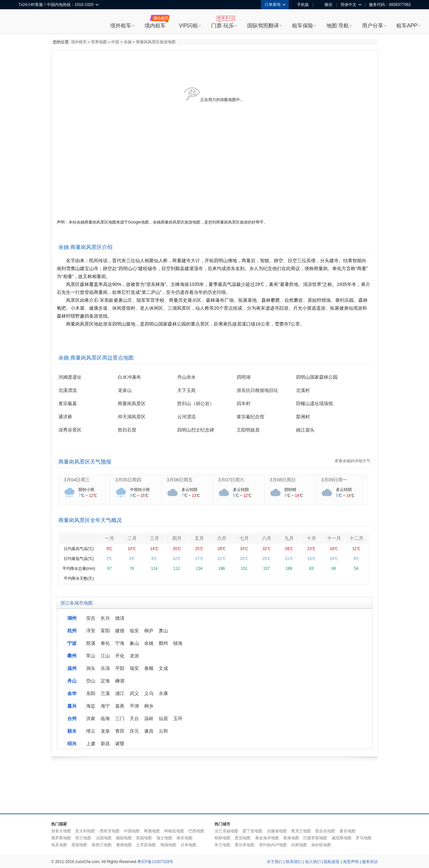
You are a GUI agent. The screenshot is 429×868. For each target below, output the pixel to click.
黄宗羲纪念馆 (250, 417)
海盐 (91, 706)
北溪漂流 (68, 390)
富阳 (105, 631)
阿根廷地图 (174, 831)
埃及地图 (59, 845)
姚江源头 (305, 430)
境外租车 (121, 26)
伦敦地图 (299, 845)
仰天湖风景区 (132, 417)
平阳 (120, 668)
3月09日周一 (334, 480)
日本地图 (188, 845)
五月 (199, 538)
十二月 (356, 538)
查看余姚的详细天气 (352, 461)
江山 (105, 656)
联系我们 (294, 862)
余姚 (128, 42)
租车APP (407, 26)
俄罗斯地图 (61, 838)
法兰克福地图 (226, 831)
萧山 (163, 631)
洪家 (91, 718)
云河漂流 (186, 417)
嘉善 (120, 706)
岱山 (91, 681)
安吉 (91, 618)
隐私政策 (332, 862)
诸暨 (120, 744)
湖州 (72, 618)
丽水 (72, 731)
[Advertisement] (214, 785)
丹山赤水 (186, 377)
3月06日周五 (180, 480)
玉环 (178, 718)
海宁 (105, 706)
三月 (154, 538)
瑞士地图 (164, 838)
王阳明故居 (248, 430)
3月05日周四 (128, 480)
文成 (163, 668)
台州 (72, 718)
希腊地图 (152, 831)
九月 (289, 538)
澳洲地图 (124, 845)
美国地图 (79, 845)
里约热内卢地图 (273, 845)
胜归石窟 (127, 430)
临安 (134, 631)
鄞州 (163, 643)
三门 (120, 718)
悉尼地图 (243, 838)
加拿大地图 (61, 831)
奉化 (105, 643)
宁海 (120, 643)
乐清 (105, 668)
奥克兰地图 (301, 831)
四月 (177, 538)
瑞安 (134, 668)
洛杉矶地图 (321, 845)
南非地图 (184, 838)
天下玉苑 (186, 390)
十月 (312, 538)
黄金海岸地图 (267, 838)
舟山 (72, 681)
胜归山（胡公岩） (196, 403)
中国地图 (132, 831)
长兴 (105, 618)
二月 (132, 538)
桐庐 (149, 631)
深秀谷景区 (70, 430)
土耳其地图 (146, 845)
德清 (120, 618)
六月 (222, 538)
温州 (72, 668)
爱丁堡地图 (252, 831)
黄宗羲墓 (68, 403)
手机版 (301, 5)
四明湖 (244, 377)
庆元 (134, 731)
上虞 (91, 744)
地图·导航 (338, 26)
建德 (120, 631)
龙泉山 (125, 390)
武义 (134, 693)
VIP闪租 (188, 26)
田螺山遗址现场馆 (314, 403)
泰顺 (149, 668)
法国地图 (104, 838)
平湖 (134, 706)
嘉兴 (72, 706)
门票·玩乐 (222, 26)
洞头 (91, 668)
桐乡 (149, 706)
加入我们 (313, 862)
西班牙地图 (110, 831)
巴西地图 (196, 831)
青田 (120, 731)
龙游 (134, 656)
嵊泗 (120, 681)
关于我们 (275, 862)
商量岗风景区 (132, 403)
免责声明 (351, 862)
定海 (105, 681)
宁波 (72, 643)
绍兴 (72, 744)
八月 (267, 538)
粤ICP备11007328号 (155, 862)
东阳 (91, 693)
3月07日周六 (231, 480)
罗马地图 (364, 838)
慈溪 (91, 643)
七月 (244, 538)
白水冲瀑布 (129, 377)
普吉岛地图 (325, 831)
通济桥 (65, 417)
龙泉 (105, 731)
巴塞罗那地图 (315, 838)
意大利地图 (85, 831)
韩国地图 (168, 845)
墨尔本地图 (245, 845)
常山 (91, 656)
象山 (134, 643)
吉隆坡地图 (277, 831)
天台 (134, 718)
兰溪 (105, 693)
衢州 (72, 656)
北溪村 (303, 390)
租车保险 (303, 26)
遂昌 (149, 731)
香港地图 (291, 838)
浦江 (120, 693)
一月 (110, 538)
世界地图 (99, 42)
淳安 (91, 631)
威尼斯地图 (342, 838)
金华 (72, 693)
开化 (120, 656)
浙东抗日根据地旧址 (257, 390)
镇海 (178, 643)
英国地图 (144, 838)
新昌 (105, 744)
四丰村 (244, 403)
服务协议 (370, 862)
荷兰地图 (83, 838)
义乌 (149, 693)
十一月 (334, 538)
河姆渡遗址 (70, 377)
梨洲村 (303, 417)
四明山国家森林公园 (317, 377)
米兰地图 (222, 845)
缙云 (91, 731)
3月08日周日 (283, 480)
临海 (105, 718)
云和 (163, 731)
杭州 (72, 631)
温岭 (149, 718)
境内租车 (155, 26)
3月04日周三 (77, 480)
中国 (115, 42)
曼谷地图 (347, 831)
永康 (163, 693)
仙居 (163, 718)
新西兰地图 (102, 845)
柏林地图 (222, 838)
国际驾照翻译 (263, 26)
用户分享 (373, 26)
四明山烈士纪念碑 (196, 430)
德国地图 (124, 838)
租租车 (27, 22)
